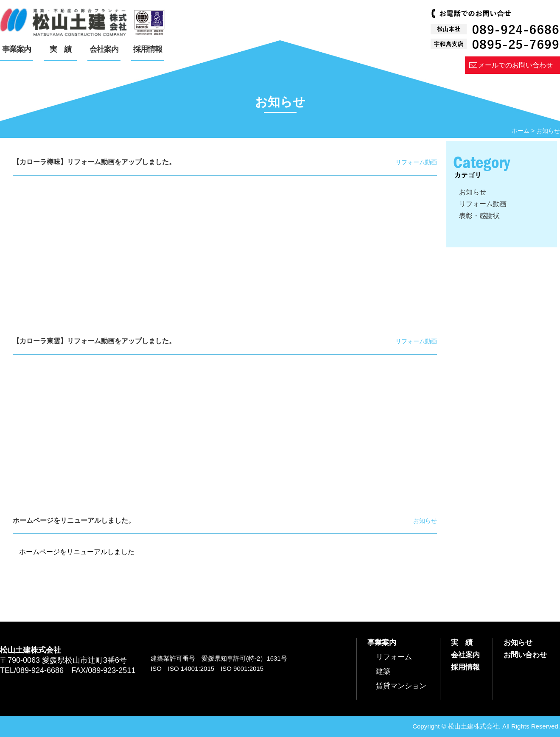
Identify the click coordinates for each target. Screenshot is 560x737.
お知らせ (473, 192)
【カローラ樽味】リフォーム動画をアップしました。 (94, 162)
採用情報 (465, 667)
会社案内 (465, 655)
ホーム (521, 131)
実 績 (462, 643)
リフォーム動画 (483, 204)
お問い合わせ (525, 655)
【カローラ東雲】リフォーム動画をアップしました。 (94, 341)
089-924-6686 (40, 670)
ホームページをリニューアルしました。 (74, 520)
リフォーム (394, 657)
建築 (383, 671)
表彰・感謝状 (479, 216)
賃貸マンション (401, 686)
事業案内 (382, 643)
